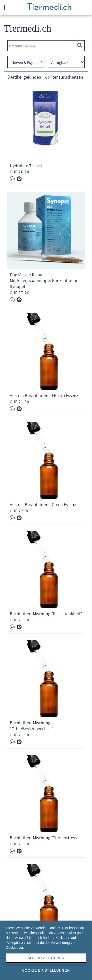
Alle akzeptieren (46, 958)
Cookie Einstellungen (46, 970)
